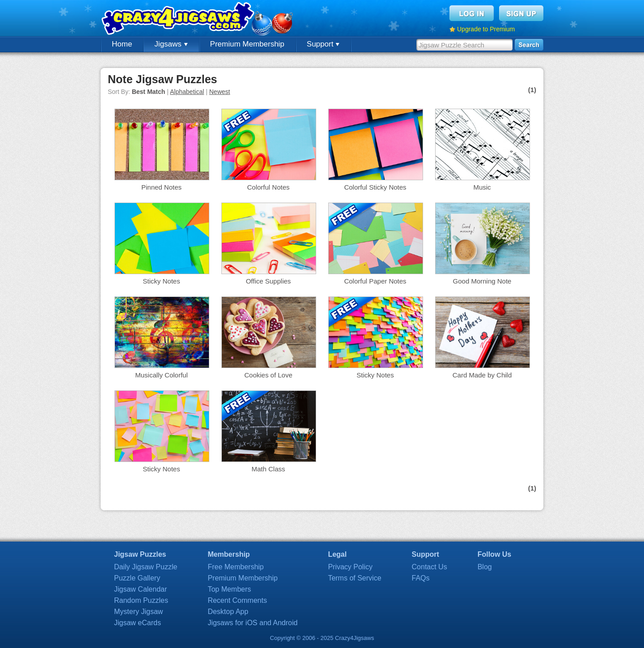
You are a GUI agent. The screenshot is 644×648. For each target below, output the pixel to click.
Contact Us (430, 567)
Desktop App (228, 612)
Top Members (229, 589)
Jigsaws (171, 44)
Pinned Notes (161, 187)
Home (122, 44)
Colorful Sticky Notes (375, 187)
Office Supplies (269, 281)
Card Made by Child (482, 375)
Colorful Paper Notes (375, 281)
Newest (220, 92)
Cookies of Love (268, 375)
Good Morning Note (482, 281)
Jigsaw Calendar (140, 589)
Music (482, 187)
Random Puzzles (141, 600)
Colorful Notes (268, 187)
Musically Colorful (161, 375)
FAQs (421, 578)
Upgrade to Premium (486, 29)
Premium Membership (247, 44)
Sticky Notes (161, 281)
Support (323, 44)
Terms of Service (354, 578)
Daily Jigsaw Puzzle (146, 567)
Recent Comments (237, 600)
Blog (485, 567)
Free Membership (235, 567)
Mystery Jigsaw (138, 612)
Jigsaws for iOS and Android (252, 623)
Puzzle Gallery (137, 578)
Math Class (268, 469)
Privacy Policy (350, 567)
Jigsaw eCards (138, 623)
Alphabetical (187, 92)
